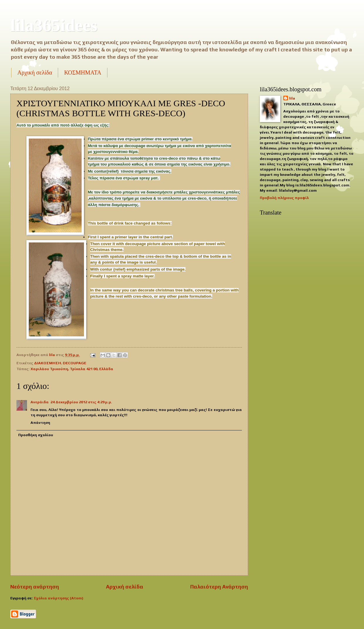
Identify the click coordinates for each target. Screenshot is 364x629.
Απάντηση (40, 423)
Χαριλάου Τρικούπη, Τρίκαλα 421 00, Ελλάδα (72, 369)
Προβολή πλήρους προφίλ (284, 198)
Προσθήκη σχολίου (36, 435)
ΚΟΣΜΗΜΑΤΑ (82, 72)
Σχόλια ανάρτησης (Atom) (59, 598)
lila (292, 98)
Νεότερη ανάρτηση (35, 587)
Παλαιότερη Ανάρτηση (219, 587)
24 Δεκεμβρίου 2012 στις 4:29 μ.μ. (81, 402)
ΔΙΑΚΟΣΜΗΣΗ (48, 363)
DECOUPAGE (75, 363)
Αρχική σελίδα (35, 72)
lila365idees (54, 25)
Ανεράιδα (40, 402)
